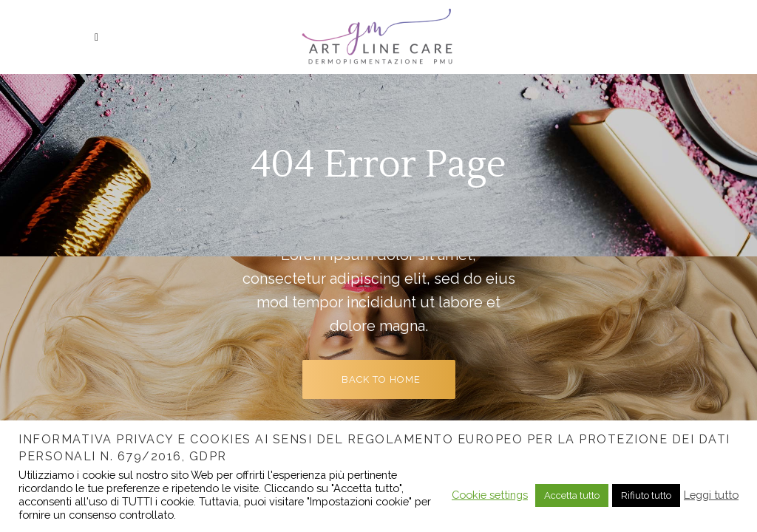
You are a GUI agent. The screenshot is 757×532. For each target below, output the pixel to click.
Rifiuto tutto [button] (646, 495)
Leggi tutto (711, 495)
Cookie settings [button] (490, 495)
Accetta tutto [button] (572, 495)
